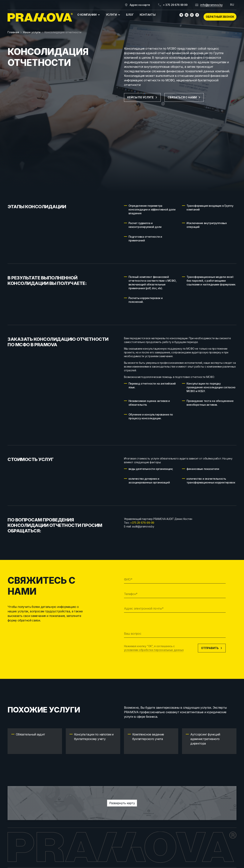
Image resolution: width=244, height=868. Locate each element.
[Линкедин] (187, 15)
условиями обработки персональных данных (154, 650)
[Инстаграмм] (192, 15)
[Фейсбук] (197, 15)
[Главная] (40, 17)
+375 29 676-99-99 (142, 523)
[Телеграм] (181, 15)
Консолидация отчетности (63, 32)
